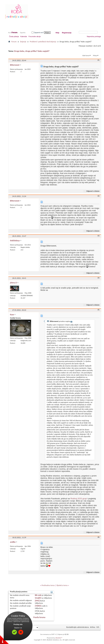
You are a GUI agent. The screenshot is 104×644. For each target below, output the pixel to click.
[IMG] (37, 601)
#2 (99, 196)
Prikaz (95, 56)
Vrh (98, 627)
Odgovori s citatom (92, 191)
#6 (99, 537)
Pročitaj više (18, 624)
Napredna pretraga (94, 36)
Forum (14, 33)
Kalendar (24, 36)
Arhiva (93, 627)
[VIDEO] (38, 606)
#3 (99, 236)
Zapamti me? (38, 33)
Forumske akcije (35, 36)
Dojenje (23, 42)
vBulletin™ (59, 638)
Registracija (67, 33)
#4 (99, 278)
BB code (38, 595)
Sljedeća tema (62, 585)
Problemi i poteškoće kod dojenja (43, 42)
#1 (99, 60)
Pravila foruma (39, 617)
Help (57, 33)
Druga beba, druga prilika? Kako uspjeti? (32, 51)
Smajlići (38, 598)
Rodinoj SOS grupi (79, 499)
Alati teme (86, 56)
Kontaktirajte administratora (78, 627)
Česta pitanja (14, 36)
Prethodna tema (48, 585)
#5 (99, 310)
